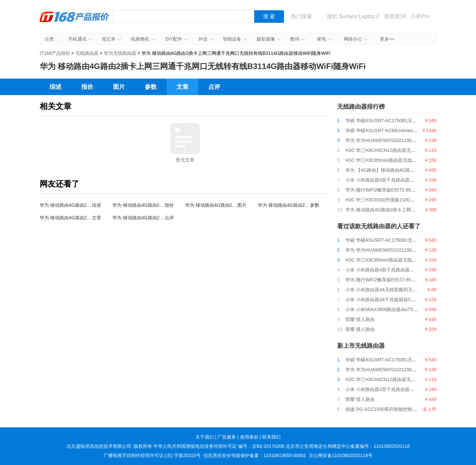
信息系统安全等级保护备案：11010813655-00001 (255, 455)
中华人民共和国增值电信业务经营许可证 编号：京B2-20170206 (219, 446)
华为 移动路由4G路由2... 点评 (143, 218)
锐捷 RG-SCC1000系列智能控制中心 (383, 409)
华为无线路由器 (120, 53)
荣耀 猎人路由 (360, 319)
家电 (324, 39)
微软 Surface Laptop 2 (353, 16)
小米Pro (420, 16)
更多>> (387, 39)
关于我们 (205, 437)
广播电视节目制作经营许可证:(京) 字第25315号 (152, 455)
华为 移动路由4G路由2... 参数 (289, 205)
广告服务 (227, 437)
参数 (151, 87)
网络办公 (356, 39)
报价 (87, 87)
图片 (119, 87)
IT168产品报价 (74, 21)
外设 (206, 39)
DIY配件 (177, 39)
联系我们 (271, 437)
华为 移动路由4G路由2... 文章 (70, 218)
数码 (298, 39)
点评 (214, 87)
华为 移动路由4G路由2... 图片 (216, 205)
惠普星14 (395, 16)
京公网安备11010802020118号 (341, 455)
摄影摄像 (269, 39)
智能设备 (235, 39)
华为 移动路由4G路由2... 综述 (70, 205)
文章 (182, 87)
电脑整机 (143, 39)
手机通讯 (80, 39)
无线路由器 (87, 53)
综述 (56, 87)
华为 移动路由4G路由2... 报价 (143, 205)
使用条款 (249, 437)
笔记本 (112, 39)
